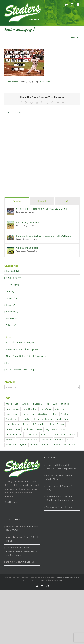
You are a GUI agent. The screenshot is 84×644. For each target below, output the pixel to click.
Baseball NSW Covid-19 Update (22, 349)
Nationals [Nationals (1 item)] (28, 429)
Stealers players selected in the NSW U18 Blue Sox (42, 209)
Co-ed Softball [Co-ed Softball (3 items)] (30, 409)
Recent (42, 201)
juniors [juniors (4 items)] (26, 424)
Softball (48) (12, 319)
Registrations (16, 555)
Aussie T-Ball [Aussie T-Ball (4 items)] (12, 404)
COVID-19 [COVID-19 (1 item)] (60, 409)
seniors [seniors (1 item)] (73, 435)
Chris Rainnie (12, 82)
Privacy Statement (66, 577)
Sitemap (40, 580)
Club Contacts (28, 562)
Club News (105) (14, 278)
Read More (10, 502)
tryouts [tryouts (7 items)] (23, 445)
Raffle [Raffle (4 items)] (39, 429)
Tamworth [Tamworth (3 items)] (11, 445)
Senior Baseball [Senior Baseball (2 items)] (58, 435)
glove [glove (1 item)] (55, 414)
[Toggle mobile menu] (78, 4)
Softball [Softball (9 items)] (10, 440)
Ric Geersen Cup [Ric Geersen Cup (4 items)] (14, 435)
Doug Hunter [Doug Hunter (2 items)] (12, 414)
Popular (17, 201)
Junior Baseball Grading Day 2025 (60, 488)
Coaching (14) (13, 285)
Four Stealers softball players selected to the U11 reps (43, 236)
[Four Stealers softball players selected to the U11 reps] (11, 236)
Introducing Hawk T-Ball (28, 222)
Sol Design (58, 580)
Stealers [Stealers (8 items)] (59, 440)
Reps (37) (11, 305)
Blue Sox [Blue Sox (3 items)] (65, 404)
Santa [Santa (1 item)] (44, 435)
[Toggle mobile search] (72, 4)
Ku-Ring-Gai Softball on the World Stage (60, 477)
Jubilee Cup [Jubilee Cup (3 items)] (62, 419)
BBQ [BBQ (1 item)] (55, 404)
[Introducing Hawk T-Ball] (11, 223)
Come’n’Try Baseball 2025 (59, 507)
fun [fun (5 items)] (33, 414)
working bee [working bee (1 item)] (69, 445)
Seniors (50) (12, 312)
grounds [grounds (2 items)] (25, 419)
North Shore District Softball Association (26, 356)
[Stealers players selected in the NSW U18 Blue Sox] (11, 209)
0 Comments (45, 82)
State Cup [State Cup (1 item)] (47, 440)
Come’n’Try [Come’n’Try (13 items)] (46, 409)
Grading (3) (12, 291)
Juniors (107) (12, 298)
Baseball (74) (12, 271)
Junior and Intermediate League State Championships (61, 467)
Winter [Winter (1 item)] (57, 445)
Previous (75, 37)
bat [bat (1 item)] (47, 404)
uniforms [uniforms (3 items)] (34, 445)
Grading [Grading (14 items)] (65, 414)
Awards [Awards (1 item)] (26, 404)
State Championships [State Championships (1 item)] (28, 440)
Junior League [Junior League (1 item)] (13, 424)
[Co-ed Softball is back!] (11, 248)
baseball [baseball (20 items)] (37, 404)
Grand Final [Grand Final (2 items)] (12, 419)
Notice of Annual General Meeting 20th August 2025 (59, 499)
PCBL (9, 363)
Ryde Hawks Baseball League (21, 370)
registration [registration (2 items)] (51, 429)
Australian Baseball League (20, 343)
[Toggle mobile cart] (66, 4)
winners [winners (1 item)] (46, 445)
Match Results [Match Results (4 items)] (57, 424)
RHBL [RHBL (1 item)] (63, 429)
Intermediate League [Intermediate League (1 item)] (43, 419)
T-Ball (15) (11, 325)
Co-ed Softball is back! (28, 248)
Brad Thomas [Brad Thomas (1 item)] (12, 409)
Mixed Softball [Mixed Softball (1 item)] (13, 429)
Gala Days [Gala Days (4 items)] (43, 414)
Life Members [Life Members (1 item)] (40, 424)
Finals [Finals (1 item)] (25, 414)
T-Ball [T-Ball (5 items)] (70, 440)
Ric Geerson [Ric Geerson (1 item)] (32, 435)
